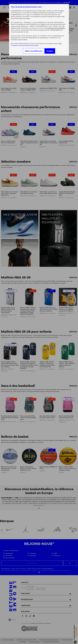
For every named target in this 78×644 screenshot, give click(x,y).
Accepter (50, 51)
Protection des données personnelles (25, 45)
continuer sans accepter (56, 28)
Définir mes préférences (34, 51)
